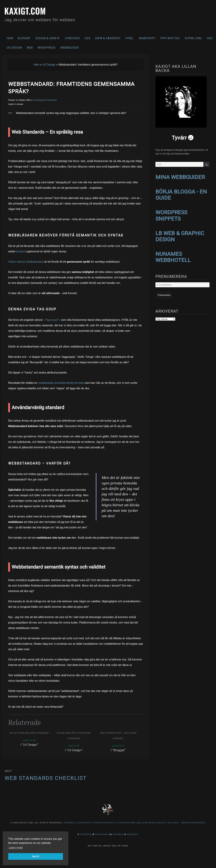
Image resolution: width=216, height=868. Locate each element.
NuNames (70, 823)
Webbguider (70, 48)
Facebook (86, 834)
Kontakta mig (127, 823)
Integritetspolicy (105, 823)
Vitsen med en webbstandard (26, 262)
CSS (87, 38)
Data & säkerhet (108, 38)
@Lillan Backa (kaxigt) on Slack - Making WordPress (172, 823)
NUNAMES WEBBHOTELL (173, 256)
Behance (118, 834)
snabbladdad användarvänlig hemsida (61, 383)
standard (20, 251)
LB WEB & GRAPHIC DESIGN (180, 235)
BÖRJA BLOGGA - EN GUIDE (181, 194)
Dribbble (133, 834)
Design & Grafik (47, 38)
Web (30, 48)
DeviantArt (102, 834)
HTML (129, 38)
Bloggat (24, 38)
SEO (210, 38)
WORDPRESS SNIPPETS (171, 215)
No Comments (50, 100)
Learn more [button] (16, 848)
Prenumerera (163, 294)
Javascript (147, 38)
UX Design (14, 48)
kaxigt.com (26, 11)
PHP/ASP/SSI (170, 38)
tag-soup (52, 320)
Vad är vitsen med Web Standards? (29, 733)
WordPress (47, 48)
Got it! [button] (36, 856)
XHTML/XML (193, 38)
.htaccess (72, 38)
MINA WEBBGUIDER (180, 177)
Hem (10, 38)
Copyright (84, 823)
